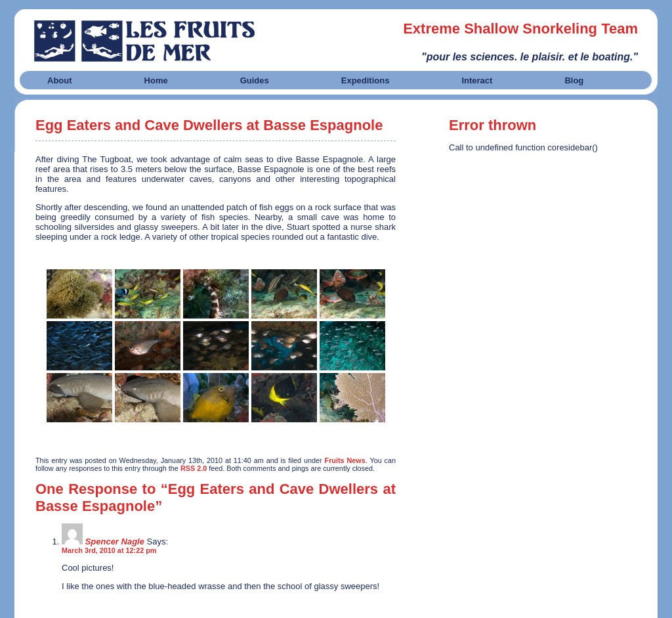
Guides (255, 80)
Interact (477, 80)
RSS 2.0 (194, 468)
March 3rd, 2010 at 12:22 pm (109, 550)
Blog (574, 80)
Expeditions (366, 80)
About (60, 80)
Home (156, 80)
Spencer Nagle (115, 541)
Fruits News (345, 460)
